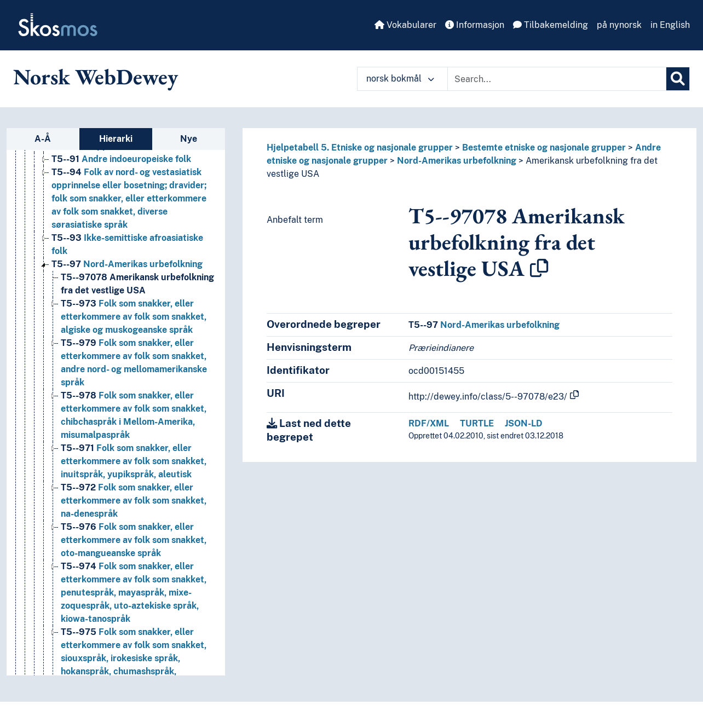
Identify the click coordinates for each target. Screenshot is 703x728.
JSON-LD (524, 423)
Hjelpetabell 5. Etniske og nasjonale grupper (360, 148)
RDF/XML (429, 423)
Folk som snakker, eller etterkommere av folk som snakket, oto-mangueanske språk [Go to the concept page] (134, 540)
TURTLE (477, 423)
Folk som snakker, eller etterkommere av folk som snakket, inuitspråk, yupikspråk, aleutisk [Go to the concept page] (134, 461)
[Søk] (678, 79)
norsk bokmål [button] (400, 79)
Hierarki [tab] (116, 139)
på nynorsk (619, 25)
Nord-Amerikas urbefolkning (457, 161)
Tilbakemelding (551, 25)
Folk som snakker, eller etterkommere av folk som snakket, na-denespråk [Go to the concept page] (134, 501)
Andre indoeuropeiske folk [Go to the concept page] (121, 159)
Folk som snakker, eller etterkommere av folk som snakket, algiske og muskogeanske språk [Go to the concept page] (134, 317)
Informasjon (475, 25)
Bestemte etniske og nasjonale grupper (544, 148)
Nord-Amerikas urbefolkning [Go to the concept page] (127, 264)
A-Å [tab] (43, 139)
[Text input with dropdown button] (557, 79)
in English (670, 25)
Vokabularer (405, 25)
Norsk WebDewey (96, 77)
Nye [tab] (189, 139)
